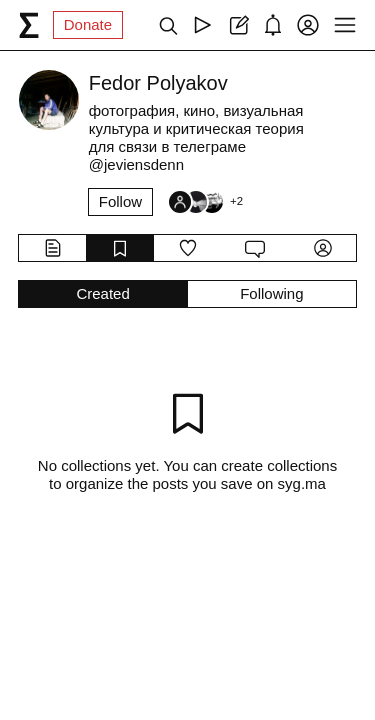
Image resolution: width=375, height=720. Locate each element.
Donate (88, 24)
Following (271, 293)
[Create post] (237, 25)
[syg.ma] (29, 25)
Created (102, 293)
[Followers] (205, 202)
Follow (120, 201)
